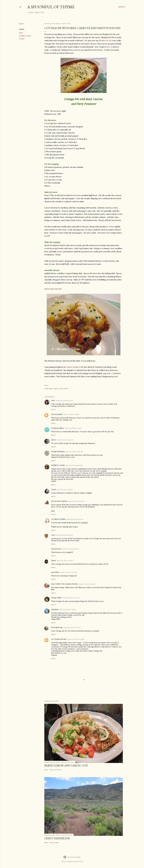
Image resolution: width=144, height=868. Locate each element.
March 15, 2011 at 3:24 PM (65, 535)
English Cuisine (25, 36)
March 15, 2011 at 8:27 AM (64, 401)
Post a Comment (56, 770)
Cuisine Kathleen (73, 367)
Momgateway (57, 627)
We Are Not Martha (59, 501)
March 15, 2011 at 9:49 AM (73, 428)
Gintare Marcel (78, 861)
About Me (39, 13)
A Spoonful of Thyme (51, 7)
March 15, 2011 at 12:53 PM (74, 465)
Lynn (53, 535)
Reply (53, 410)
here (109, 47)
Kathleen (55, 610)
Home (30, 13)
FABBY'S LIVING (58, 465)
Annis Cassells (57, 414)
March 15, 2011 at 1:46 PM (65, 490)
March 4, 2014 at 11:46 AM (76, 639)
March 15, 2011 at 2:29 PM (76, 501)
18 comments (54, 843)
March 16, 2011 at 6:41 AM (87, 584)
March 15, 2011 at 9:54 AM (65, 440)
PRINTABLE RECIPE (53, 289)
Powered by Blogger (72, 857)
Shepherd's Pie (105, 40)
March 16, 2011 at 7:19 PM (68, 610)
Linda (53, 490)
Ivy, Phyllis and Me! (59, 639)
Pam (53, 401)
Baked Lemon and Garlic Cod (66, 765)
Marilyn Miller (56, 598)
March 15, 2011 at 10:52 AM (74, 452)
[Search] (122, 7)
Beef (21, 33)
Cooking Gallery (57, 428)
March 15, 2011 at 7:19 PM (65, 561)
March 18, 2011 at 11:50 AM (72, 627)
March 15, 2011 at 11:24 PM (69, 572)
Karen (54, 440)
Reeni (54, 561)
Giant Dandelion (57, 838)
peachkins (55, 572)
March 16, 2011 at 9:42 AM (71, 598)
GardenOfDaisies (58, 452)
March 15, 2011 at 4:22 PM (70, 549)
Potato (22, 39)
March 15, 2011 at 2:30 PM (75, 519)
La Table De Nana (58, 519)
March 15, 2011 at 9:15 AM (71, 414)
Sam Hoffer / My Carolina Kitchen (65, 584)
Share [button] (21, 24)
